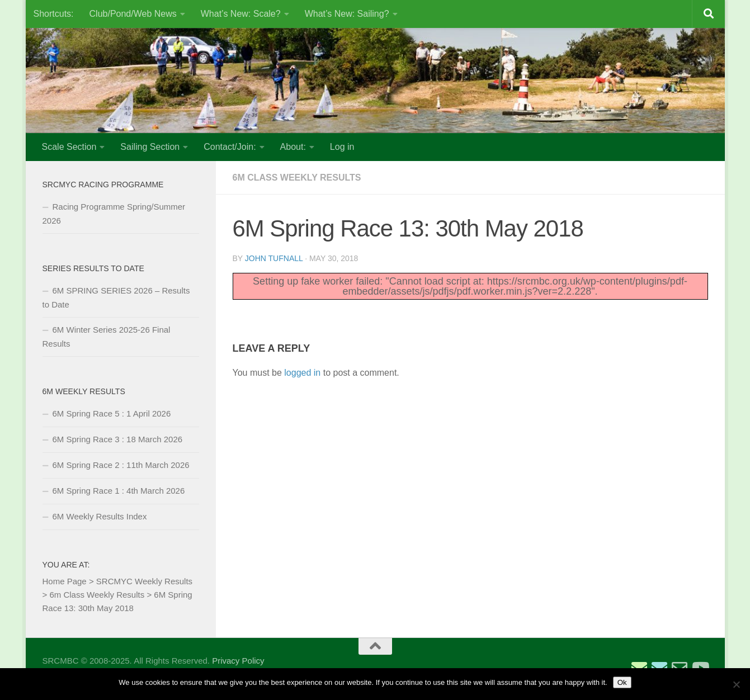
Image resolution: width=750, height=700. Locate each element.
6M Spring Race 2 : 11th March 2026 (121, 465)
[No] (736, 684)
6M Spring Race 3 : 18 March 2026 (118, 439)
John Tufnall (274, 258)
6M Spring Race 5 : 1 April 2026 (112, 413)
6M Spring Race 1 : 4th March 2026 (119, 491)
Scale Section (69, 147)
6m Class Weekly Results (297, 178)
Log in (342, 147)
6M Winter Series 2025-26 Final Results (107, 337)
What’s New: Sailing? (347, 14)
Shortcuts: (54, 14)
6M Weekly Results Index (100, 516)
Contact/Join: (230, 147)
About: (293, 147)
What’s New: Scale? (241, 14)
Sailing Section (150, 147)
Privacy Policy (238, 661)
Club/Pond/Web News (133, 14)
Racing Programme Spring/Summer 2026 (114, 214)
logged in (302, 373)
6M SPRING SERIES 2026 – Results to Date (116, 297)
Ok (622, 682)
